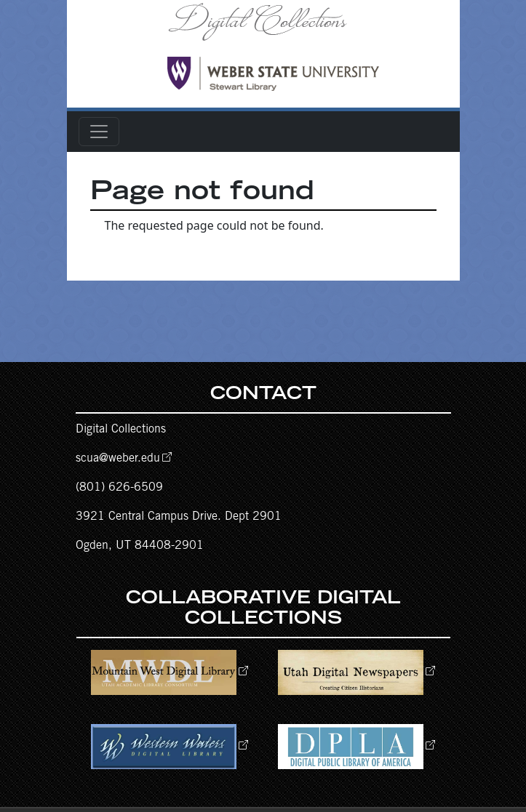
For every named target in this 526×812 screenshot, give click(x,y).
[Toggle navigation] (99, 132)
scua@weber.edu (118, 459)
